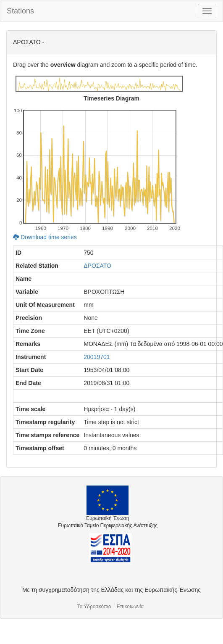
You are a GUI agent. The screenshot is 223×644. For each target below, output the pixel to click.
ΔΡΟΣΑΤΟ (97, 266)
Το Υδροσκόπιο (94, 607)
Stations (20, 11)
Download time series (45, 237)
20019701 (97, 357)
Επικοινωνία (130, 607)
